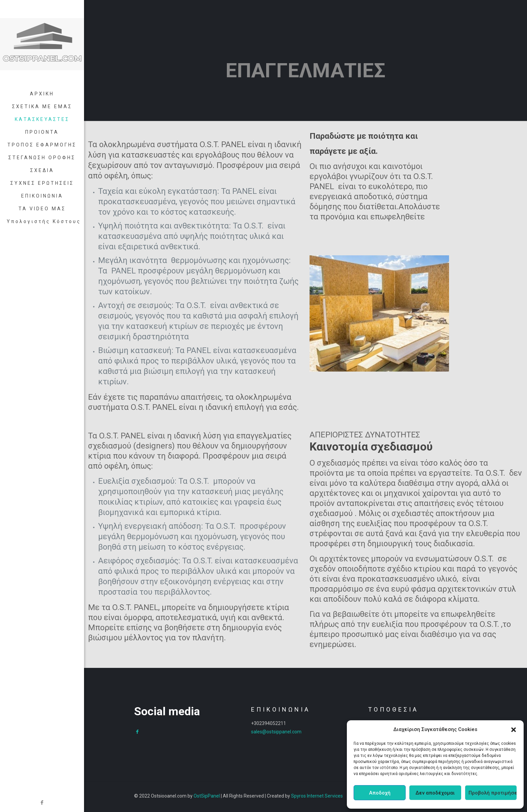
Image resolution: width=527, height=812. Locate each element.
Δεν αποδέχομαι (435, 793)
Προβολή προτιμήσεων (493, 793)
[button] (514, 730)
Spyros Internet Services (317, 796)
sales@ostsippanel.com (276, 732)
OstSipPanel (207, 796)
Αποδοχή (380, 793)
